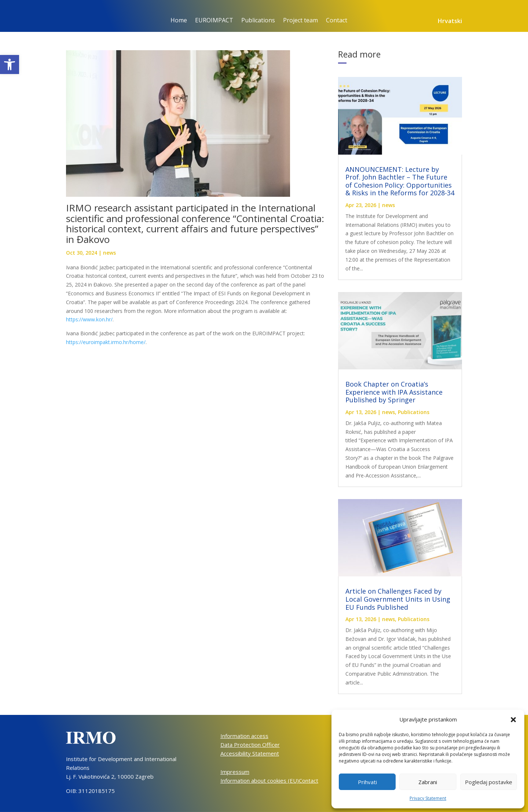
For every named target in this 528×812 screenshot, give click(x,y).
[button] (10, 64)
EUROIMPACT (214, 21)
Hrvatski (450, 22)
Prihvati (367, 782)
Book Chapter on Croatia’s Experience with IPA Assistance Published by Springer (394, 392)
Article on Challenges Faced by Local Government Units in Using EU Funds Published (398, 599)
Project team (300, 21)
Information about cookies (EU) (260, 780)
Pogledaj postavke (489, 782)
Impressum (235, 772)
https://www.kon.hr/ (89, 319)
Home (179, 21)
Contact (337, 21)
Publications (258, 21)
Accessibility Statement (250, 753)
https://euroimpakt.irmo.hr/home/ (106, 342)
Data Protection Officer (250, 745)
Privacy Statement (428, 798)
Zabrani (428, 782)
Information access (244, 736)
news (109, 253)
